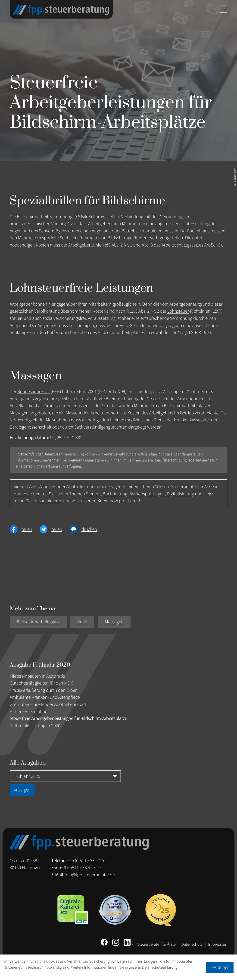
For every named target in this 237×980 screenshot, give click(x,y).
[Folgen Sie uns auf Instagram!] (116, 942)
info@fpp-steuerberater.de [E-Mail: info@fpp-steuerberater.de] (90, 875)
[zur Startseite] (61, 10)
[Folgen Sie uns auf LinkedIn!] (128, 942)
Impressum (218, 944)
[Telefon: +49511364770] (86, 861)
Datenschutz (192, 944)
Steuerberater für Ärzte (156, 944)
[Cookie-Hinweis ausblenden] (220, 967)
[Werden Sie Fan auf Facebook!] (104, 942)
